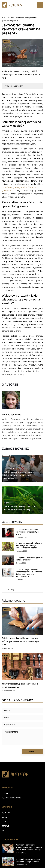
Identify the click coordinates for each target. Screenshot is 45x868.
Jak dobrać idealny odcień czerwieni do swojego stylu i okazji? (27, 532)
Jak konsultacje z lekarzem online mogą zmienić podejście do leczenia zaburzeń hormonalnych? (29, 573)
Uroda (5, 822)
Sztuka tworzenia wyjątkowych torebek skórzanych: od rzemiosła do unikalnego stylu (20, 641)
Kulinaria (6, 813)
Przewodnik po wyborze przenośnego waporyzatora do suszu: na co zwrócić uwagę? (29, 847)
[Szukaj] (5, 590)
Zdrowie (6, 826)
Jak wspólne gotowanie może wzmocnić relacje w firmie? (28, 860)
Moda (4, 817)
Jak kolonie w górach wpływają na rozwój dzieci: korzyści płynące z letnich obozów (29, 545)
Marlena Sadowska (10, 71)
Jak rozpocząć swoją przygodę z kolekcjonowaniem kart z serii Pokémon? (19, 475)
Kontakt (6, 793)
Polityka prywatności (12, 798)
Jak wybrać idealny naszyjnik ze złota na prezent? (29, 559)
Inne (6, 41)
